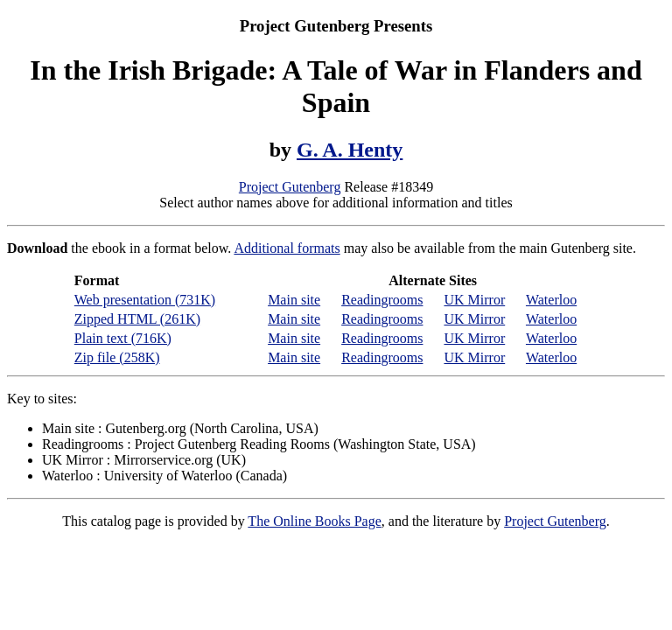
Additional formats (287, 248)
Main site (294, 300)
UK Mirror (474, 300)
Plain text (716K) (123, 338)
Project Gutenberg (290, 187)
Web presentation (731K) (145, 300)
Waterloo (551, 300)
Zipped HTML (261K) (137, 319)
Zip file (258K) (117, 357)
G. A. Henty (350, 150)
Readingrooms (382, 300)
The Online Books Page (314, 521)
